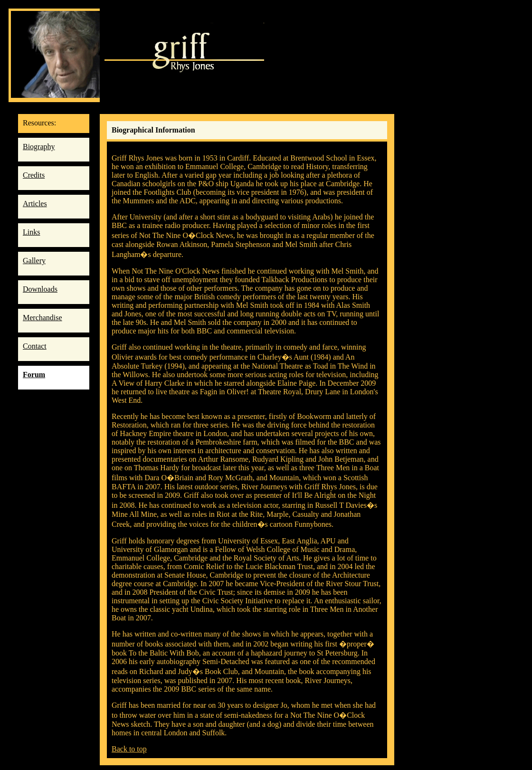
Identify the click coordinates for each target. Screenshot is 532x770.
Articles (35, 204)
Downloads (40, 289)
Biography (39, 147)
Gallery (34, 261)
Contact (35, 346)
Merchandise (43, 318)
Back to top (129, 749)
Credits (34, 175)
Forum (34, 375)
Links (31, 232)
